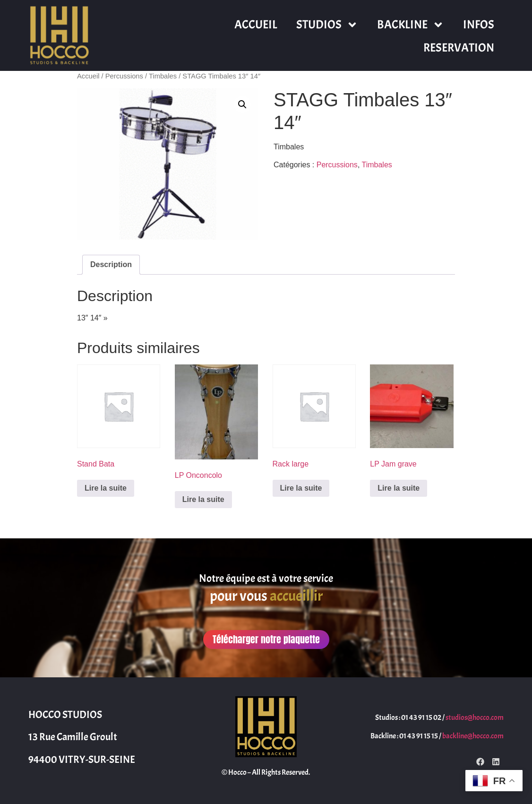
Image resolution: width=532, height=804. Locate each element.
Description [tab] (111, 264)
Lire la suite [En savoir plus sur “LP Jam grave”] (399, 488)
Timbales (163, 76)
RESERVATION (459, 48)
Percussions (124, 76)
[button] (242, 104)
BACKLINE (411, 25)
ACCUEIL (256, 25)
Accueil (88, 76)
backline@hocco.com (473, 736)
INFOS (479, 25)
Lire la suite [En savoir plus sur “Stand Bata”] (106, 488)
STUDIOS (327, 25)
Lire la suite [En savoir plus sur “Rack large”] (301, 488)
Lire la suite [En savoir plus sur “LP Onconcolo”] (203, 499)
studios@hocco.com (475, 718)
